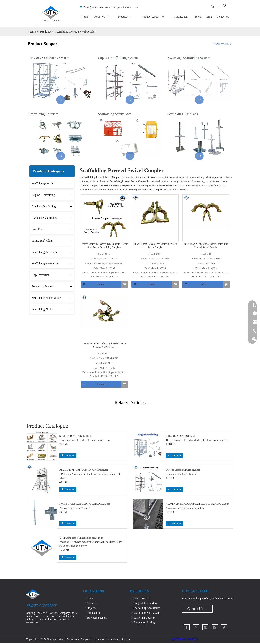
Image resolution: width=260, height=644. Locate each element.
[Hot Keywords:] (213, 7)
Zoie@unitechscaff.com (97, 7)
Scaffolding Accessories (45, 252)
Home (90, 598)
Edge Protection (41, 275)
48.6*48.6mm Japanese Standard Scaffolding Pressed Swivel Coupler (206, 246)
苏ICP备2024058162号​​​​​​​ (185, 639)
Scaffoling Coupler (144, 618)
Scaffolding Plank (42, 309)
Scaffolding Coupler (43, 183)
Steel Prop (38, 229)
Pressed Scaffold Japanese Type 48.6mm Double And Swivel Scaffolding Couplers (104, 246)
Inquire (93, 284)
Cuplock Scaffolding (43, 195)
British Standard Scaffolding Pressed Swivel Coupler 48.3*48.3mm (104, 345)
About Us (92, 603)
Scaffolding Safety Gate (45, 263)
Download (68, 456)
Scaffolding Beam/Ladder (46, 298)
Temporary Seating (42, 286)
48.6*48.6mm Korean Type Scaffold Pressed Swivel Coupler (155, 246)
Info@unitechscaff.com (125, 7)
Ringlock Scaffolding (44, 206)
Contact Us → (197, 609)
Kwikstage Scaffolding (45, 218)
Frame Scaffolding (42, 241)
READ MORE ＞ (223, 44)
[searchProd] (190, 7)
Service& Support (97, 618)
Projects (91, 608)
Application (93, 613)
